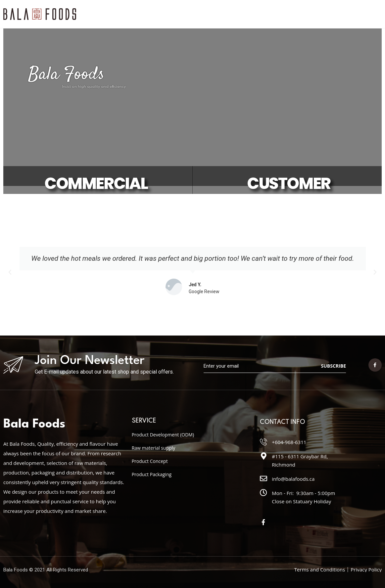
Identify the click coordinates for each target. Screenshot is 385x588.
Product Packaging (152, 474)
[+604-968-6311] (264, 442)
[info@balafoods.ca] (264, 478)
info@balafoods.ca (293, 479)
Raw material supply (154, 448)
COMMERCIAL (96, 184)
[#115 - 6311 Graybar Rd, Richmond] (264, 456)
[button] (10, 272)
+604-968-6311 (289, 442)
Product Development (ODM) (163, 435)
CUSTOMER (289, 184)
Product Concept (150, 461)
